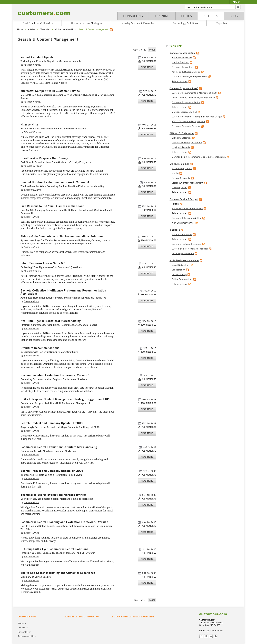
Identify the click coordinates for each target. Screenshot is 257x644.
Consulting (133, 16)
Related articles (180, 81)
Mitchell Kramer (32, 65)
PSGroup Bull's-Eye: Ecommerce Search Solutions (54, 549)
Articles (211, 16)
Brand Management (182, 138)
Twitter (206, 636)
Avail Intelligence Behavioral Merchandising (51, 321)
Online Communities (182, 279)
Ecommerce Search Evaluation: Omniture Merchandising (59, 447)
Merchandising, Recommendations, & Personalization (199, 157)
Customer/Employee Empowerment (190, 77)
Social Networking (181, 265)
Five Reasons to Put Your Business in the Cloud (52, 206)
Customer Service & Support (184, 199)
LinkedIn (211, 636)
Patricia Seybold (33, 166)
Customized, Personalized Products (190, 249)
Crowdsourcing (179, 275)
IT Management (179, 188)
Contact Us (23, 628)
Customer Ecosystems (183, 67)
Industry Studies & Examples (138, 23)
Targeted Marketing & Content (187, 143)
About (237, 2)
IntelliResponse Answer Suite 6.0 (43, 263)
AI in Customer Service (183, 223)
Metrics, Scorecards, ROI (184, 112)
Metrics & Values (180, 62)
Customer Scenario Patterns (186, 126)
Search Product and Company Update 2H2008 (52, 423)
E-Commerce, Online (182, 169)
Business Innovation (182, 234)
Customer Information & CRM (187, 218)
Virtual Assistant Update (37, 57)
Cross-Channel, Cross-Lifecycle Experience (193, 98)
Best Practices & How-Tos (38, 23)
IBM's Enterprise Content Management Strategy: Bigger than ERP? (65, 399)
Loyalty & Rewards (181, 147)
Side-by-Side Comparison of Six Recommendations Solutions (62, 236)
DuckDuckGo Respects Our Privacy (44, 158)
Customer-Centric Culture (182, 53)
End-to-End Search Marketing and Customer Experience (58, 573)
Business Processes (182, 58)
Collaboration (178, 270)
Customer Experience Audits (186, 102)
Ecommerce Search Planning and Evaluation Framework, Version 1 (66, 522)
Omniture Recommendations (40, 348)
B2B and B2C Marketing (182, 133)
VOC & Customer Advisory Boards (188, 121)
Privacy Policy (24, 632)
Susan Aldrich (31, 217)
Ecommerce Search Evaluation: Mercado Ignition (54, 495)
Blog (234, 16)
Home (20, 29)
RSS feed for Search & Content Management (111, 30)
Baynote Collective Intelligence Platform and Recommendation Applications (63, 292)
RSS (216, 636)
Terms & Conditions (27, 636)
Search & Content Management (187, 183)
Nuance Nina (29, 125)
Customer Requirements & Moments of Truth (194, 93)
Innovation (175, 230)
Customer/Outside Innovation (187, 244)
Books (187, 16)
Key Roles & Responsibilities (186, 72)
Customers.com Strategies (87, 23)
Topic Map (222, 23)
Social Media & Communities (184, 261)
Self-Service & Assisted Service (187, 209)
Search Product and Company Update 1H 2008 (52, 471)
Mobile (175, 173)
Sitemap (22, 623)
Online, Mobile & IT (64, 29)
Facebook (201, 636)
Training (162, 16)
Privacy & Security (181, 178)
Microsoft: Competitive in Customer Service (50, 91)
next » (152, 50)
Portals (175, 204)
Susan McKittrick (33, 190)
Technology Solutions (185, 23)
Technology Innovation (183, 254)
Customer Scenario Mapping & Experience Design (197, 117)
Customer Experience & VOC (184, 88)
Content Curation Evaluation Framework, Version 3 (55, 182)
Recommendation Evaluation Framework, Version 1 (55, 375)
